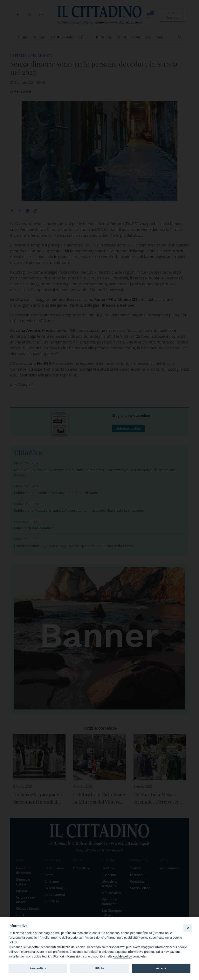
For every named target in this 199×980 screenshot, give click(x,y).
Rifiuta (99, 968)
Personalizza (38, 968)
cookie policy (123, 956)
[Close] (188, 928)
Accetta (161, 968)
